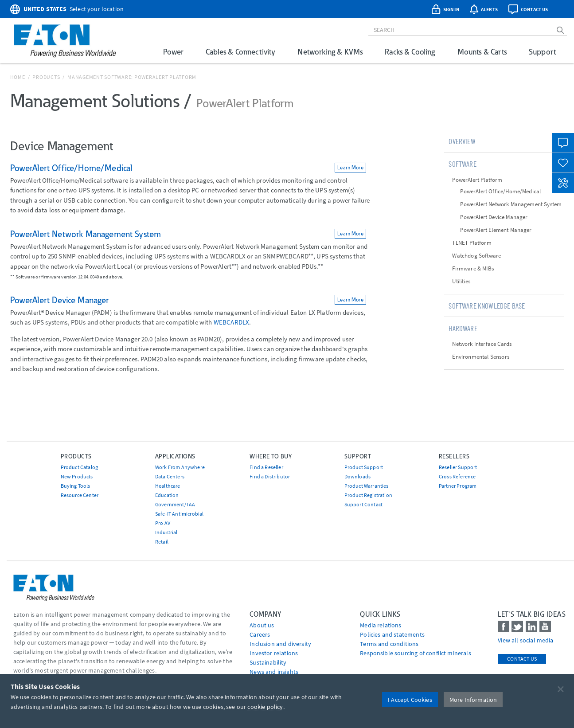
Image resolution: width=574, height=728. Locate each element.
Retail (162, 542)
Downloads (357, 476)
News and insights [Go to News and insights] (274, 672)
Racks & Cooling (410, 52)
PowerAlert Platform (477, 180)
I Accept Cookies (410, 700)
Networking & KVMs (330, 52)
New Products (77, 476)
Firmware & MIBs (473, 268)
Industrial (166, 532)
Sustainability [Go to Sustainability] (268, 662)
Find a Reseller (266, 467)
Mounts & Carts (482, 52)
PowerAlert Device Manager (494, 217)
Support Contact (363, 504)
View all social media (525, 640)
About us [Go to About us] (262, 625)
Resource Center (80, 495)
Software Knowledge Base (487, 305)
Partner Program (458, 486)
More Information (473, 700)
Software (462, 164)
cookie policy (265, 707)
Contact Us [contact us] (522, 659)
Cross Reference (457, 476)
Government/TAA (175, 504)
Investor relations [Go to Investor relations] (274, 653)
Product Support (364, 467)
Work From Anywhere (180, 467)
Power (173, 52)
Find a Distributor (270, 476)
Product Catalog (79, 467)
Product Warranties (367, 486)
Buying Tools (76, 486)
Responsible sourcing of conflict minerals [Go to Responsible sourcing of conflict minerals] (416, 653)
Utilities (461, 281)
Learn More (350, 167)
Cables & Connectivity (240, 52)
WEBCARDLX (231, 322)
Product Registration (368, 495)
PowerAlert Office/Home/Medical (500, 191)
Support (542, 52)
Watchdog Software (476, 256)
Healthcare (168, 486)
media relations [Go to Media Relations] (381, 625)
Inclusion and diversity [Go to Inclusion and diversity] (280, 644)
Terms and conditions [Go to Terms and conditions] (389, 644)
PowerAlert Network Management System (511, 204)
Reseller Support (458, 467)
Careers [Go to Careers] (260, 634)
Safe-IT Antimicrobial (179, 514)
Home (18, 77)
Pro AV (163, 523)
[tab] (504, 141)
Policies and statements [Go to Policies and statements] (392, 634)
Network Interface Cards (482, 344)
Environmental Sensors (480, 357)
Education (167, 495)
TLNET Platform (472, 243)
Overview (462, 141)
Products (46, 77)
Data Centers (170, 476)
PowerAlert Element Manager (496, 230)
